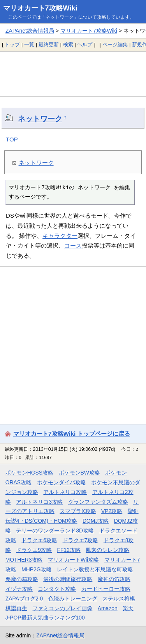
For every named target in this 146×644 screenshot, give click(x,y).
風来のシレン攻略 (107, 550)
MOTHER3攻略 (24, 560)
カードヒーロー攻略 (106, 589)
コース (73, 245)
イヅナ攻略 (19, 589)
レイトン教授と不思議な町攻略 (95, 569)
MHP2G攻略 (36, 569)
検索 (68, 45)
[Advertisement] (73, 74)
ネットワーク (40, 119)
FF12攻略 (69, 550)
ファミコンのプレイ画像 (62, 608)
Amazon (108, 608)
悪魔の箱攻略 (22, 579)
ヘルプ (85, 45)
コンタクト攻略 (57, 589)
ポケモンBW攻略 (79, 473)
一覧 (29, 45)
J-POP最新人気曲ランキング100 (45, 618)
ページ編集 (115, 45)
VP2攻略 (112, 511)
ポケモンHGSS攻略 (29, 473)
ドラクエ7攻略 (81, 540)
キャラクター (60, 236)
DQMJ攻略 (96, 521)
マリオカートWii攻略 (73, 560)
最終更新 (49, 45)
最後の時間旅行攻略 (68, 579)
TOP (12, 139)
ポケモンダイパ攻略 (62, 482)
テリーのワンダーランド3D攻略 (55, 531)
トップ (12, 45)
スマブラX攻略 (78, 511)
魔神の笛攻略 (114, 579)
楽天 (128, 608)
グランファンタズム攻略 (98, 502)
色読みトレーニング (73, 599)
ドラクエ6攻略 (39, 540)
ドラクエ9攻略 (34, 550)
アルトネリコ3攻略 (39, 502)
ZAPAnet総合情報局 (30, 31)
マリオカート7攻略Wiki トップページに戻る (72, 434)
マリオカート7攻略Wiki (40, 8)
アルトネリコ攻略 (65, 492)
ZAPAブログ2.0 (24, 599)
